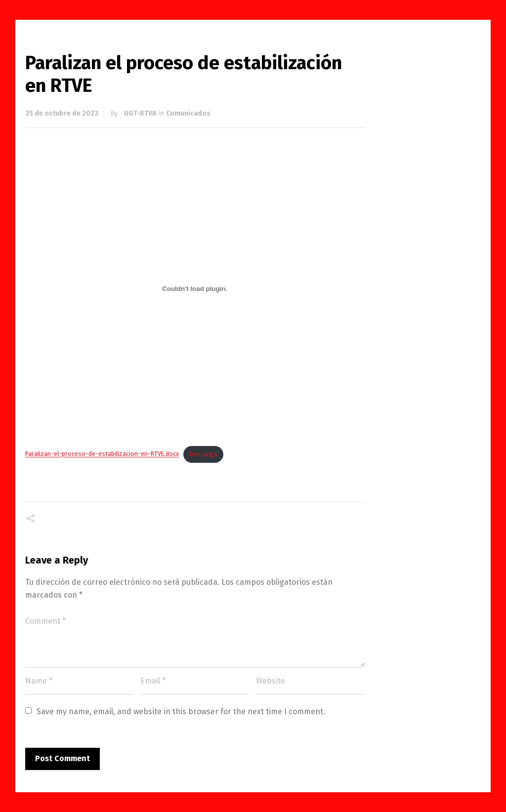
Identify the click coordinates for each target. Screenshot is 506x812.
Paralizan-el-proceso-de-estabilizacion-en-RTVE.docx (102, 454)
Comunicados (188, 113)
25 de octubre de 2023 (62, 113)
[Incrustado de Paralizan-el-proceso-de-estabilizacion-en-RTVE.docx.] (195, 288)
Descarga (203, 454)
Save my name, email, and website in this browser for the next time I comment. (181, 711)
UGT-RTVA (140, 113)
